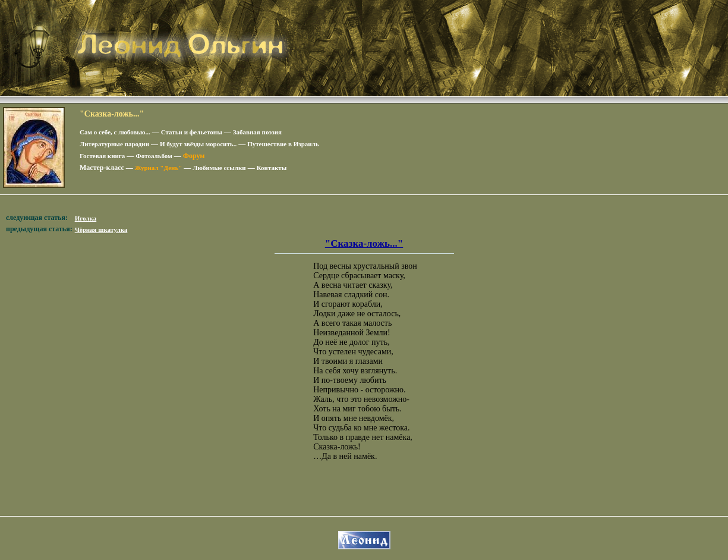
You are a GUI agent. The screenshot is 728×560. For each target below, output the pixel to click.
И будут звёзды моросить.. (198, 144)
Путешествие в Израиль (283, 144)
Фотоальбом (154, 156)
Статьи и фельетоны (192, 132)
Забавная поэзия (257, 132)
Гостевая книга (102, 156)
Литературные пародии (114, 144)
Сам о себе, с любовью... (115, 132)
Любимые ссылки (219, 168)
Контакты (272, 168)
